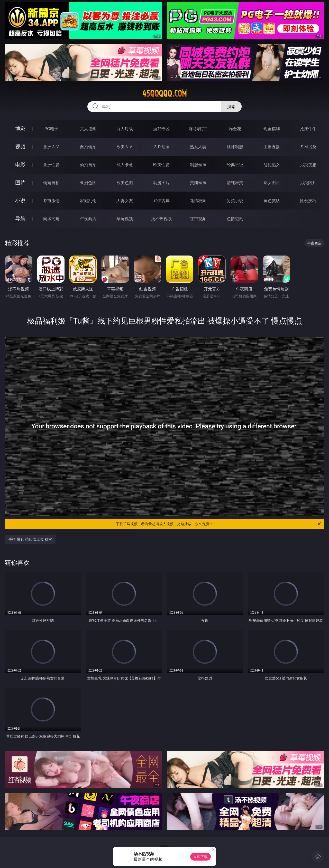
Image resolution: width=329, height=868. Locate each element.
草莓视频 (125, 219)
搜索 (231, 107)
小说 (20, 200)
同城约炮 (51, 219)
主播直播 (272, 147)
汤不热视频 (161, 219)
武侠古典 (161, 201)
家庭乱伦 (88, 201)
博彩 (20, 129)
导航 (20, 218)
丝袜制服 (235, 147)
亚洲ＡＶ (51, 147)
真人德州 (88, 129)
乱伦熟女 (272, 165)
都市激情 (51, 201)
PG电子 (51, 129)
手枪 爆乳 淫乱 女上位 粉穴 (30, 539)
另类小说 (235, 201)
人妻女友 (125, 201)
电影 (20, 164)
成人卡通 (125, 165)
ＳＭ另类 (308, 147)
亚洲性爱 (51, 165)
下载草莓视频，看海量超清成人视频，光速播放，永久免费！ (219, 524)
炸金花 (235, 129)
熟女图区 (272, 183)
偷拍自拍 (88, 165)
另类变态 (308, 165)
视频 (20, 147)
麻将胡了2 (198, 129)
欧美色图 (125, 183)
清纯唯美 (235, 183)
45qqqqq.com (164, 93)
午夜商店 (88, 219)
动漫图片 (161, 183)
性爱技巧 (308, 201)
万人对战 (125, 129)
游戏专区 (161, 129)
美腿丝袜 (198, 183)
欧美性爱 (161, 165)
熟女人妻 (198, 147)
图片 (20, 182)
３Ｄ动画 (161, 147)
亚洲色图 (88, 183)
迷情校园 (198, 201)
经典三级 (235, 165)
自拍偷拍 (88, 147)
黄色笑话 (272, 201)
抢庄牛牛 (308, 129)
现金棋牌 (272, 129)
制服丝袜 (198, 165)
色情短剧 (235, 219)
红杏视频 (198, 219)
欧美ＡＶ (125, 147)
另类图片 (308, 183)
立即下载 (200, 857)
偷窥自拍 (51, 183)
